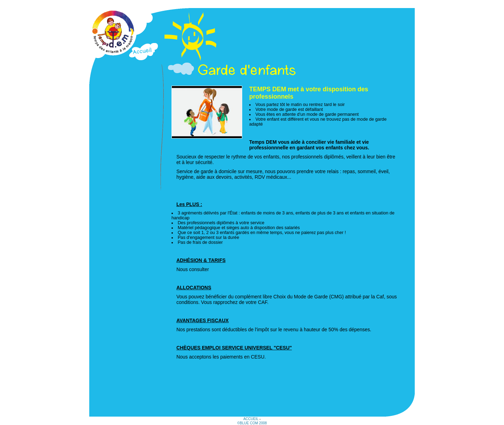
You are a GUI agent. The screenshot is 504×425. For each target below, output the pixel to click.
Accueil (251, 419)
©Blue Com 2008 (252, 423)
